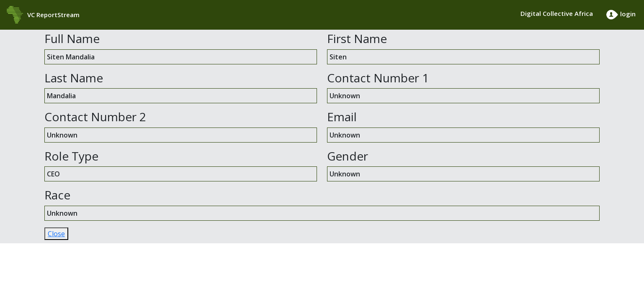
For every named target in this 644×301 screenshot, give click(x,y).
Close (56, 234)
